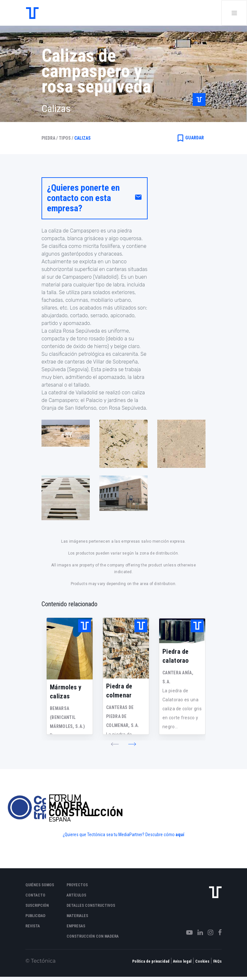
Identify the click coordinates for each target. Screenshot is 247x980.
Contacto (35, 895)
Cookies (202, 961)
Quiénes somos (40, 885)
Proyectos (77, 885)
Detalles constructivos (91, 906)
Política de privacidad (151, 961)
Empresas (76, 926)
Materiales (77, 916)
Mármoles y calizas (66, 692)
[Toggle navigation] (234, 13)
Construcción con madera (93, 936)
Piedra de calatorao (176, 656)
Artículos (76, 895)
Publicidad (35, 916)
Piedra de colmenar (119, 691)
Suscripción (37, 906)
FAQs (217, 961)
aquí (180, 835)
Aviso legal (182, 961)
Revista (33, 926)
